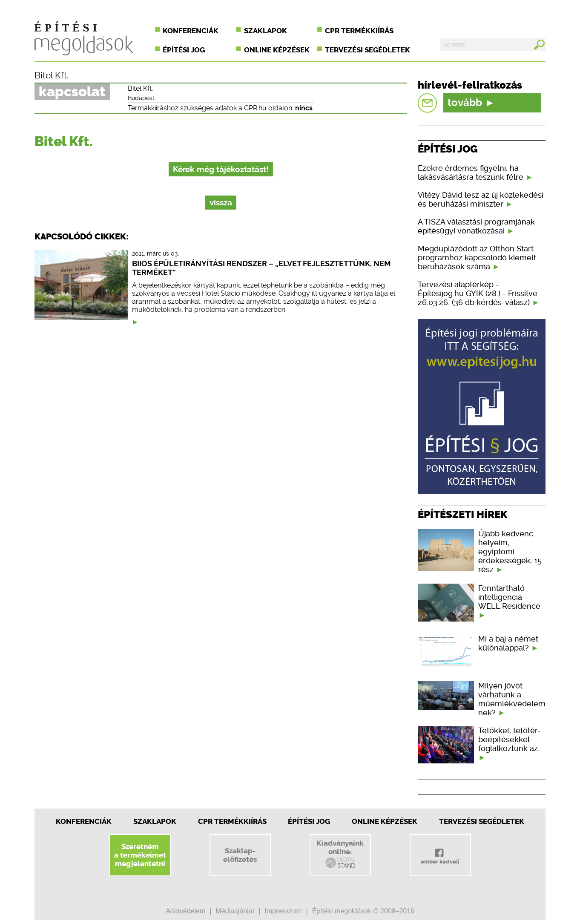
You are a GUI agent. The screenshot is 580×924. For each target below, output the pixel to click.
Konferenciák (191, 31)
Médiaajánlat (235, 911)
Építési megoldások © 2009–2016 (363, 911)
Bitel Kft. (52, 75)
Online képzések (277, 50)
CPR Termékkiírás (232, 821)
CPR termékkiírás (359, 31)
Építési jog (184, 50)
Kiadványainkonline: (340, 854)
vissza (221, 203)
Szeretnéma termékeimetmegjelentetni (140, 855)
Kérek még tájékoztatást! (221, 169)
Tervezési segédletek (368, 50)
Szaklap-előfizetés (240, 855)
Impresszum (283, 911)
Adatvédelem (185, 911)
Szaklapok (266, 31)
